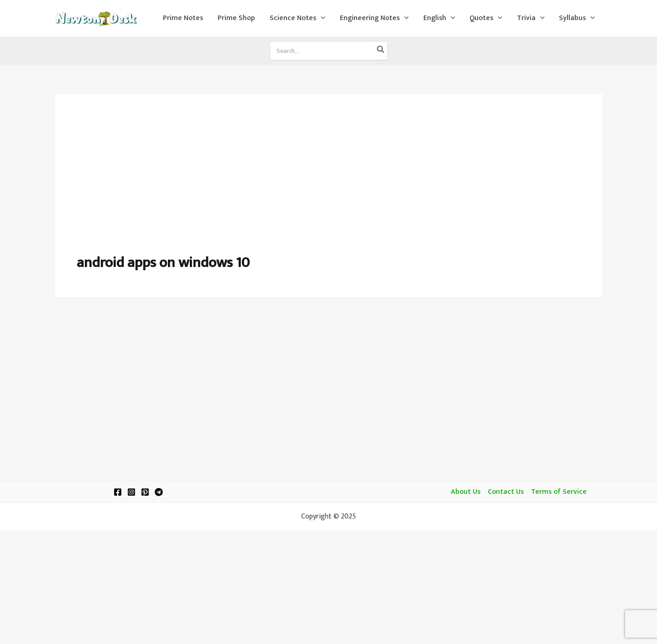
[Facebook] (118, 492)
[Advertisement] (328, 184)
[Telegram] (159, 492)
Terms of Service (559, 492)
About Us (466, 492)
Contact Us (506, 492)
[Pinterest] (145, 492)
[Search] (381, 51)
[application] (321, 18)
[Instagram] (131, 492)
